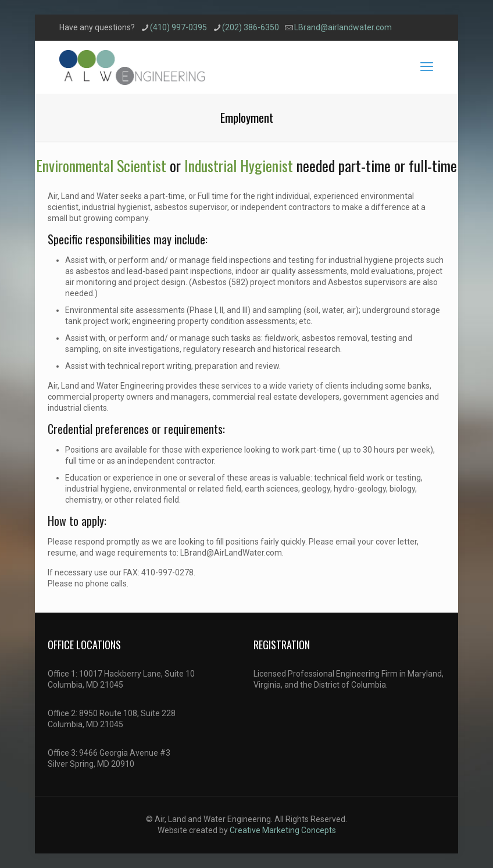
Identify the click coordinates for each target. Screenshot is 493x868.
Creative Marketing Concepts (283, 830)
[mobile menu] (427, 67)
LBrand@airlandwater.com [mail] (343, 27)
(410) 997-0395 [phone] (178, 27)
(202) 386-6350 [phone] (251, 27)
